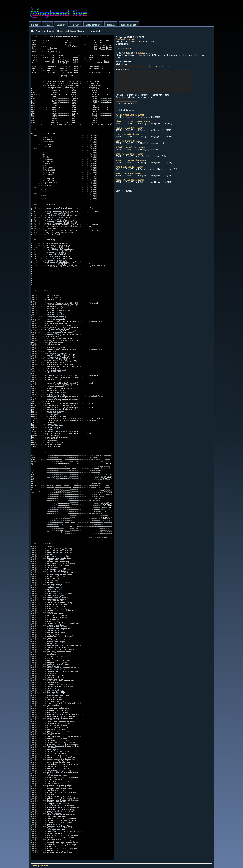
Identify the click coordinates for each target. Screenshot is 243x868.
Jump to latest (124, 49)
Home (35, 25)
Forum (75, 25)
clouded (141, 53)
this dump (126, 39)
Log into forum (162, 66)
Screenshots (129, 25)
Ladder (61, 25)
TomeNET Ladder (137, 41)
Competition (93, 25)
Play (47, 25)
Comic (111, 25)
